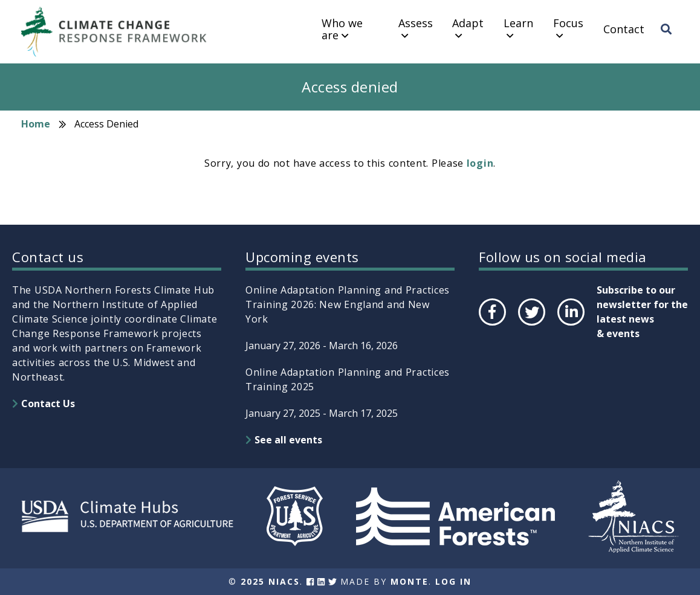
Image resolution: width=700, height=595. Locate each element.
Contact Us (48, 404)
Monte (410, 581)
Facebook (491, 325)
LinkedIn (570, 325)
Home (36, 124)
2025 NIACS (270, 581)
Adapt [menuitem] (468, 24)
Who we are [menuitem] (342, 30)
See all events (288, 440)
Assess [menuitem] (416, 24)
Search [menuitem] (670, 40)
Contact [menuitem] (624, 30)
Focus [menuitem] (568, 24)
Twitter (531, 325)
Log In (453, 581)
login (480, 163)
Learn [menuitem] (518, 24)
